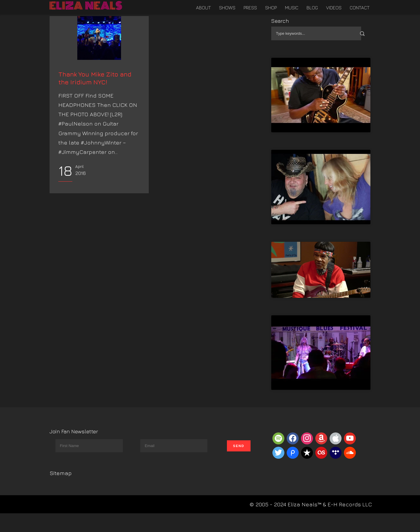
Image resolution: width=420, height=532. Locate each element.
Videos (334, 8)
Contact (360, 8)
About (203, 8)
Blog (312, 8)
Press (250, 8)
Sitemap (61, 473)
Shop (271, 8)
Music (292, 8)
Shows (227, 8)
